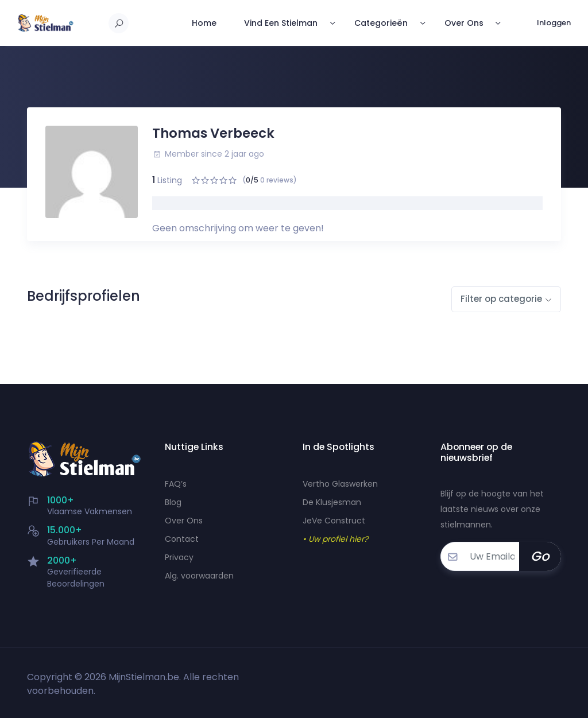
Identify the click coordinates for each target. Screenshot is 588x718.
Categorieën (379, 23)
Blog (173, 502)
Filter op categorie (501, 299)
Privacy (179, 557)
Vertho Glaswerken (340, 484)
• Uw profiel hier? (335, 539)
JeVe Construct (334, 521)
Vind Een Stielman (278, 23)
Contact (182, 539)
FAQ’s (176, 484)
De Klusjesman (332, 502)
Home (202, 23)
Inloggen (554, 23)
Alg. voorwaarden (199, 576)
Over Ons (463, 23)
